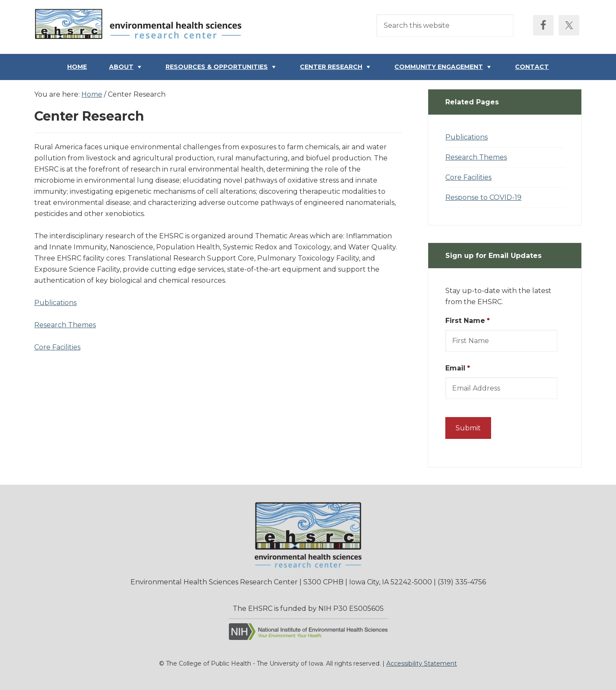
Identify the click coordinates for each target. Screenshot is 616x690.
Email (458, 368)
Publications (55, 303)
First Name (468, 321)
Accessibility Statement (422, 663)
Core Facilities (57, 347)
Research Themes (65, 325)
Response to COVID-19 (483, 197)
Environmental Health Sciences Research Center (141, 26)
